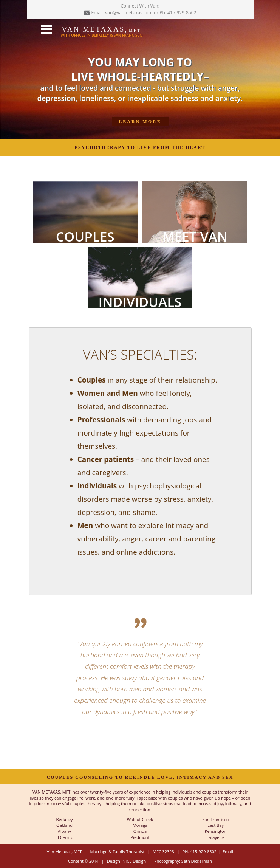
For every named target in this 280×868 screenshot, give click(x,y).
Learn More (140, 122)
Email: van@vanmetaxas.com (122, 13)
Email (228, 852)
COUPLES (85, 235)
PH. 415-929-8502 (200, 852)
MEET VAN (195, 235)
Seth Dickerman (197, 861)
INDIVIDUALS (140, 301)
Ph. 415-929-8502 (178, 13)
